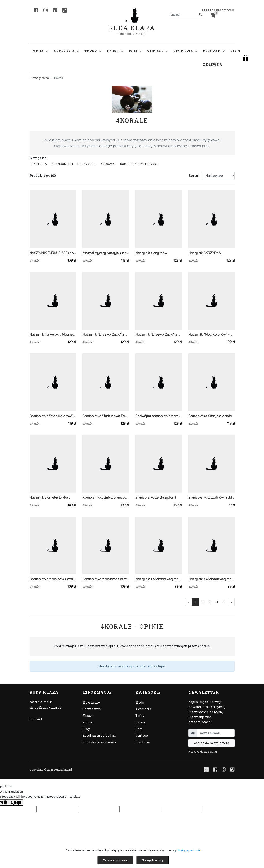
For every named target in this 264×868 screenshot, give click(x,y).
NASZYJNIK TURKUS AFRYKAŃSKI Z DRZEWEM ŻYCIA (53, 253)
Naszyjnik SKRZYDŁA (205, 253)
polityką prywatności (188, 850)
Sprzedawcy (92, 709)
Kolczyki (108, 164)
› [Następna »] (231, 602)
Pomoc (88, 722)
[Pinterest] (55, 10)
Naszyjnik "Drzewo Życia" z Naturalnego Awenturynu (159, 334)
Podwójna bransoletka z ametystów (159, 416)
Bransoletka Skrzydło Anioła (210, 416)
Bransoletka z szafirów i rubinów (212, 497)
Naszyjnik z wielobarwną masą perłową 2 (159, 579)
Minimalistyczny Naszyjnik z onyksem (106, 253)
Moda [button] (40, 51)
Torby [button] (93, 51)
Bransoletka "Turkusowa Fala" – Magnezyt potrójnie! (106, 416)
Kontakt (36, 719)
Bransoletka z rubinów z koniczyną (53, 579)
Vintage (142, 735)
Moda (140, 702)
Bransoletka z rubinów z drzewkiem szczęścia (106, 579)
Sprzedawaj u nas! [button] (218, 10)
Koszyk (88, 716)
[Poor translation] (16, 803)
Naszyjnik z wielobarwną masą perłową (212, 579)
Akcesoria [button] (66, 51)
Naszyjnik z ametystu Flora (50, 497)
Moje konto (91, 702)
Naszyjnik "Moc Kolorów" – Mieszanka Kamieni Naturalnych (212, 334)
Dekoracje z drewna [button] (214, 58)
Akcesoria (143, 709)
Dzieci (140, 722)
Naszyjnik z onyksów (151, 253)
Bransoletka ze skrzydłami (156, 497)
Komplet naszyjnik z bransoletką (106, 497)
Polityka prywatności (99, 742)
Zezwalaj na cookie (115, 860)
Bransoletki (62, 164)
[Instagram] (46, 10)
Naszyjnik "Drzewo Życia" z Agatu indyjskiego (106, 334)
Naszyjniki (87, 164)
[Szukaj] (201, 15)
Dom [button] (135, 51)
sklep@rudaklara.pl (45, 707)
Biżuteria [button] (185, 51)
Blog (235, 51)
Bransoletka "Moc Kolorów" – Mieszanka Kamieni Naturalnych (53, 416)
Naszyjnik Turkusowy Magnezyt (53, 334)
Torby (140, 716)
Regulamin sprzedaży (99, 735)
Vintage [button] (157, 51)
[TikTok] (65, 10)
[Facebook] (36, 10)
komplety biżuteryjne (139, 164)
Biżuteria (39, 164)
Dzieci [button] (115, 51)
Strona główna (39, 78)
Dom (139, 729)
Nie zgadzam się (152, 860)
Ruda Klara (132, 24)
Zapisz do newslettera (212, 743)
